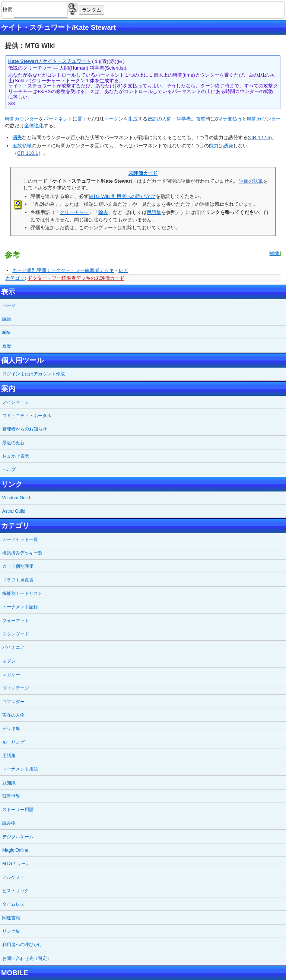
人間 (167, 119)
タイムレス (13, 904)
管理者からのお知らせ (25, 429)
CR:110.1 (28, 153)
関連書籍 (11, 918)
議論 (7, 319)
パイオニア (13, 647)
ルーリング (13, 742)
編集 (275, 253)
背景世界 (11, 796)
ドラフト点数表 (18, 580)
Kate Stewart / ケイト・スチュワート (50, 61)
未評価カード (143, 173)
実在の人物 (13, 715)
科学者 (184, 119)
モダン (9, 661)
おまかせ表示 (16, 456)
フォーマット (16, 621)
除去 (103, 212)
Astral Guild (14, 511)
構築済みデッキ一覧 (22, 553)
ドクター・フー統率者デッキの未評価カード (76, 278)
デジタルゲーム (18, 837)
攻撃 (201, 119)
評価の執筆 (251, 181)
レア (123, 270)
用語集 (154, 212)
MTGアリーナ (16, 864)
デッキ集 (11, 728)
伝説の (155, 119)
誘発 (228, 146)
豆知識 (9, 783)
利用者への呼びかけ (22, 945)
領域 (27, 146)
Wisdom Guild (16, 498)
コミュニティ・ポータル (27, 416)
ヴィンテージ (16, 688)
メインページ (16, 402)
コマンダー (13, 702)
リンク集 (11, 931)
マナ (223, 119)
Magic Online (15, 850)
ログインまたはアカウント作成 (34, 374)
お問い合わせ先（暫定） (27, 958)
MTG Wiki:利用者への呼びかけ (122, 196)
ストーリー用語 (18, 810)
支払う (235, 119)
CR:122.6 (260, 137)
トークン (114, 119)
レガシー (11, 675)
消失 (17, 137)
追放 (17, 146)
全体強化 (34, 126)
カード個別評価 (18, 566)
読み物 (9, 823)
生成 (133, 119)
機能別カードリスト (22, 593)
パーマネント (58, 119)
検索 (72, 8)
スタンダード (16, 634)
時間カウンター (22, 119)
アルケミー (13, 877)
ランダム (92, 10)
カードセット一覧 (20, 539)
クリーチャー (74, 212)
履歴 (7, 346)
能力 (214, 146)
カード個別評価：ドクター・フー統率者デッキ (63, 270)
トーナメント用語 (20, 769)
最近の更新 (13, 443)
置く (82, 119)
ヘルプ (9, 470)
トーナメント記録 (20, 607)
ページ (9, 305)
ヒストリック (16, 891)
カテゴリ (15, 278)
